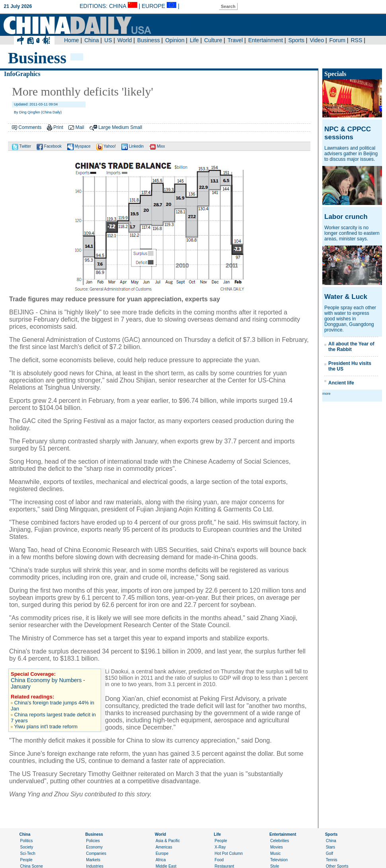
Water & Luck (346, 297)
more (327, 394)
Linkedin (133, 146)
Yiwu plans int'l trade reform (46, 727)
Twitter (21, 146)
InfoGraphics (22, 74)
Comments (30, 127)
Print (58, 127)
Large (104, 127)
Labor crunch (346, 217)
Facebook (49, 146)
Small (136, 127)
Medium (120, 127)
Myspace (79, 146)
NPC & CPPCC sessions (348, 133)
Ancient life (341, 383)
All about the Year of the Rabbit (351, 347)
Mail (80, 127)
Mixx (157, 146)
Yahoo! (106, 146)
